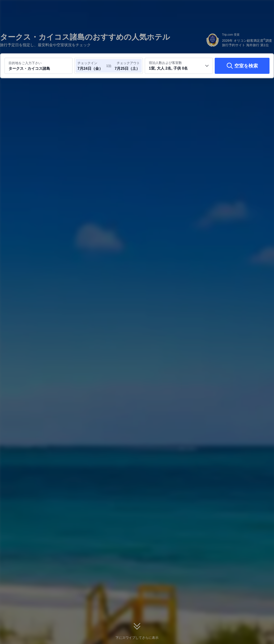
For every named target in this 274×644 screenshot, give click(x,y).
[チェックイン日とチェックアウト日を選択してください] (92, 66)
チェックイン (87, 63)
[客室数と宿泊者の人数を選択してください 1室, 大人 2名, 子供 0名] (179, 66)
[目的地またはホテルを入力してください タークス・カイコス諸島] (39, 66)
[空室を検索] (242, 66)
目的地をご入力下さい (25, 63)
